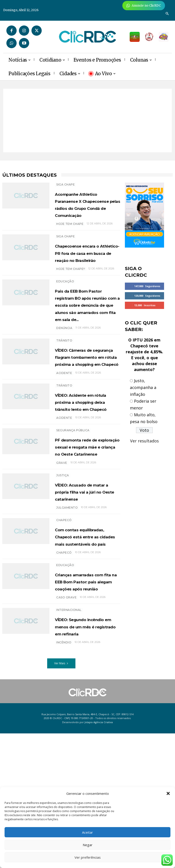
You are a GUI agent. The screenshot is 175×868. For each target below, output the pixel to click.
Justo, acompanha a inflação (143, 387)
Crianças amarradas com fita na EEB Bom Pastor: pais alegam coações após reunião (87, 698)
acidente (64, 437)
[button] (168, 793)
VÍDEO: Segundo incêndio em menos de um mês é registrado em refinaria (85, 754)
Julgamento (67, 607)
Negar (88, 845)
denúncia (64, 370)
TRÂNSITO (64, 383)
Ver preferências (88, 857)
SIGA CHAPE (66, 184)
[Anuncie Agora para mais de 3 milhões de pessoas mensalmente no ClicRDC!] (144, 6)
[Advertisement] (87, 120)
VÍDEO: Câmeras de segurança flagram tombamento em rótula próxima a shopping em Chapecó (84, 410)
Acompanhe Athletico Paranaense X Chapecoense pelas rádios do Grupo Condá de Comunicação (87, 211)
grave (62, 555)
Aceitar (87, 832)
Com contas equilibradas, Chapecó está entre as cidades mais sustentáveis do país (86, 643)
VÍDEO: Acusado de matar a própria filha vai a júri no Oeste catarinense (85, 587)
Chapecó (64, 619)
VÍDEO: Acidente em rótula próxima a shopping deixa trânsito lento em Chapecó (86, 473)
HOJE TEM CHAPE (70, 238)
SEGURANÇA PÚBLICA (73, 508)
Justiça (63, 567)
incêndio (64, 777)
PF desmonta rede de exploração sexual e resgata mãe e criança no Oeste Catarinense (87, 532)
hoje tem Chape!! (71, 290)
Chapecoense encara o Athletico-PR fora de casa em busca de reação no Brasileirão (87, 271)
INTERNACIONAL (69, 731)
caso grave (66, 718)
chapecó (64, 666)
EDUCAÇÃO (65, 303)
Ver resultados (144, 441)
